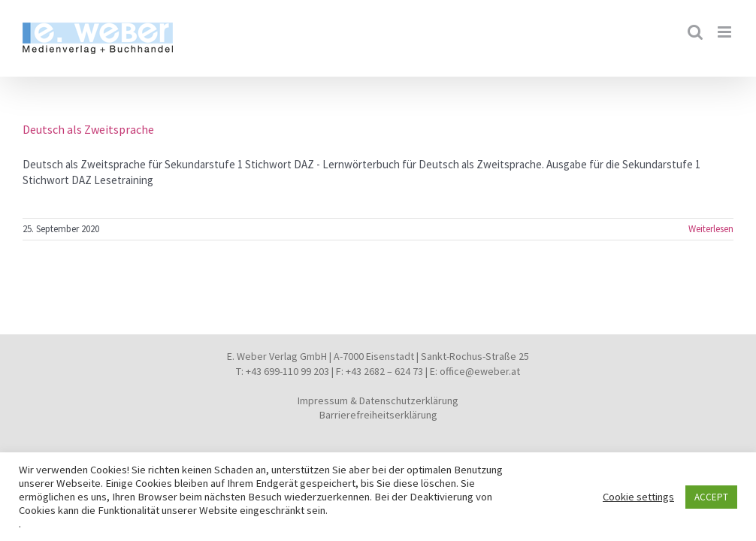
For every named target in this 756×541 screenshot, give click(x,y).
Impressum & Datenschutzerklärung (378, 400)
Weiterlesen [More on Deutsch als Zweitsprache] (711, 229)
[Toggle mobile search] (695, 32)
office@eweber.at (480, 371)
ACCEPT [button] (711, 497)
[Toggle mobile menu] (726, 32)
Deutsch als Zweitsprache (88, 129)
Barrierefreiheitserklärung (378, 415)
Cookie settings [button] (638, 497)
